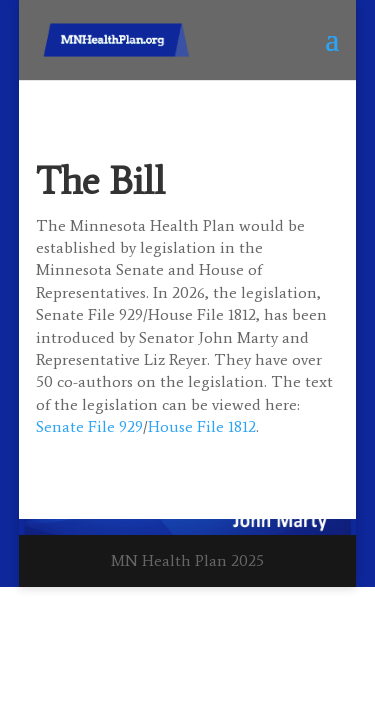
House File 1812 (202, 426)
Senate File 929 (89, 426)
